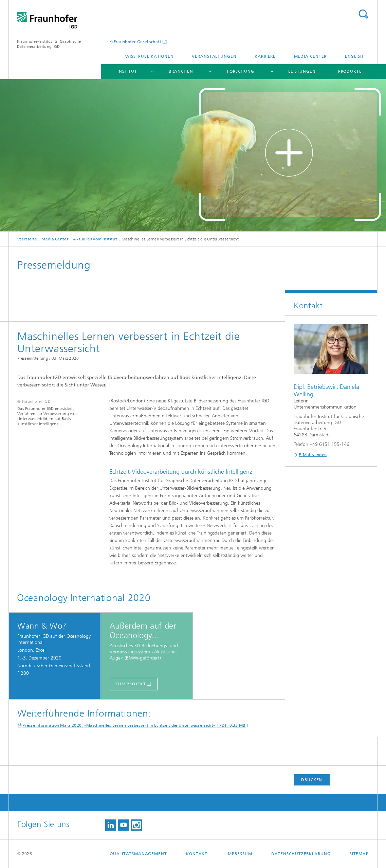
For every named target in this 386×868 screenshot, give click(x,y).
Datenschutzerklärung (301, 854)
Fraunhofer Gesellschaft (138, 42)
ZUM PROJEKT (131, 684)
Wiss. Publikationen (150, 56)
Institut (127, 71)
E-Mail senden (313, 455)
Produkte (350, 71)
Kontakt (197, 854)
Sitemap (359, 854)
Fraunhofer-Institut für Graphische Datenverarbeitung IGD (49, 44)
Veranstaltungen (214, 56)
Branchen (181, 71)
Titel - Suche (363, 14)
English (354, 56)
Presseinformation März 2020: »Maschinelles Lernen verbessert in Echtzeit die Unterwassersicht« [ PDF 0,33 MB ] (135, 725)
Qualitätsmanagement (138, 854)
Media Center (310, 56)
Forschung (241, 71)
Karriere (265, 56)
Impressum (239, 854)
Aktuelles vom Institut (95, 239)
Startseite (27, 239)
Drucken (312, 780)
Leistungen (302, 71)
